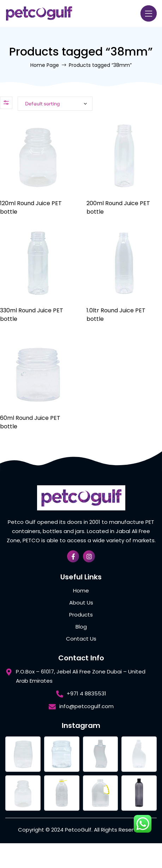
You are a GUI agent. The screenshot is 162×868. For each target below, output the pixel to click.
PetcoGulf (78, 830)
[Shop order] (55, 104)
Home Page (45, 65)
